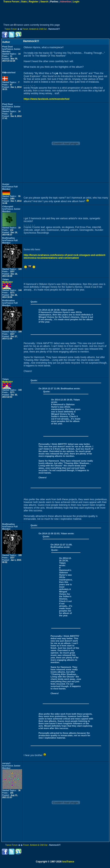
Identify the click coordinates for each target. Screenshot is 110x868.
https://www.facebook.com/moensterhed (46, 99)
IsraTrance (68, 862)
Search (44, 2)
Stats (24, 2)
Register (34, 2)
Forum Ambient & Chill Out (34, 29)
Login (76, 2)
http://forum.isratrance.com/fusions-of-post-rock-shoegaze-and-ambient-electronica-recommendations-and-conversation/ (65, 256)
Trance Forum (11, 2)
